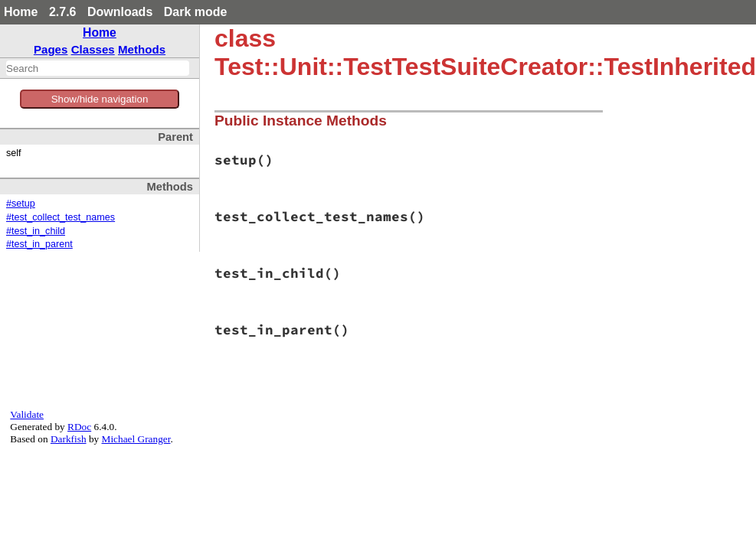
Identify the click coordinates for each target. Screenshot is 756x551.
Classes (93, 49)
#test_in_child (36, 231)
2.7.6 (63, 12)
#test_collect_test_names (61, 217)
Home (21, 12)
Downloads (120, 12)
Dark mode (196, 12)
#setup (21, 204)
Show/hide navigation (100, 99)
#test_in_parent (39, 244)
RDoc (79, 427)
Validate (27, 414)
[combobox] (98, 68)
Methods (142, 49)
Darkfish (69, 439)
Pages (51, 49)
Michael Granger (136, 439)
